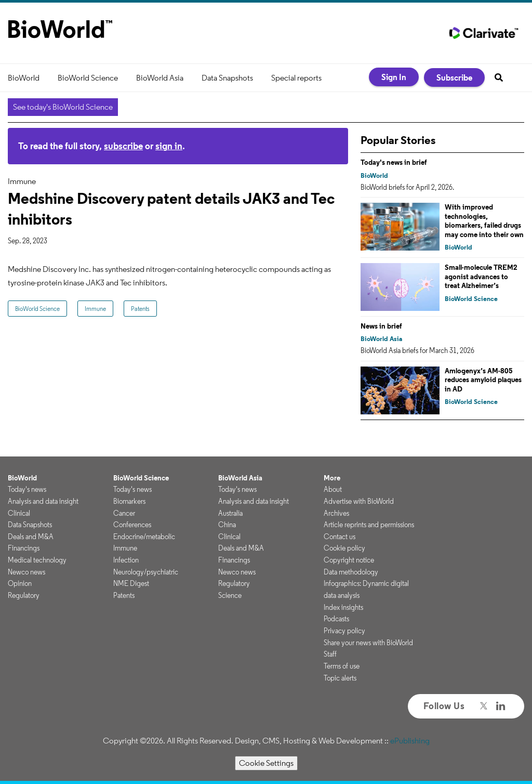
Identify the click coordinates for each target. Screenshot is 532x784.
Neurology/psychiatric (146, 572)
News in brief (381, 326)
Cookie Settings (266, 763)
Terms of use (342, 666)
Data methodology (351, 572)
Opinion (20, 583)
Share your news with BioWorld (368, 643)
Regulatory (24, 595)
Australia (230, 513)
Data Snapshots (227, 78)
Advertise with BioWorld (359, 501)
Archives (336, 513)
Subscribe (454, 77)
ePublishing (410, 741)
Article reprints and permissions (369, 525)
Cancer (124, 513)
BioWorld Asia (160, 78)
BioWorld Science (88, 78)
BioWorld (24, 78)
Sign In (394, 77)
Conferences (132, 525)
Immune (95, 309)
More (332, 478)
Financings (24, 548)
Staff (330, 654)
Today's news (27, 489)
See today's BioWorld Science (63, 107)
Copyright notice (349, 560)
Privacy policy (344, 631)
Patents (140, 309)
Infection (126, 560)
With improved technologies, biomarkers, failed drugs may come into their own (484, 221)
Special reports (296, 78)
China (227, 525)
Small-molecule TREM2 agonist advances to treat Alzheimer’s (481, 276)
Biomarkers (129, 501)
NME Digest (131, 583)
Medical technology (37, 560)
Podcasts (336, 619)
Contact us (340, 537)
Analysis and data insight (43, 501)
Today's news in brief (394, 162)
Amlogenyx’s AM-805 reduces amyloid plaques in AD (483, 380)
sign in (169, 146)
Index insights (343, 607)
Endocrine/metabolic (144, 537)
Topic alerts (340, 678)
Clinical (19, 513)
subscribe (123, 146)
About (333, 489)
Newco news (26, 572)
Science (230, 595)
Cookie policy (344, 548)
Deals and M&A (31, 537)
